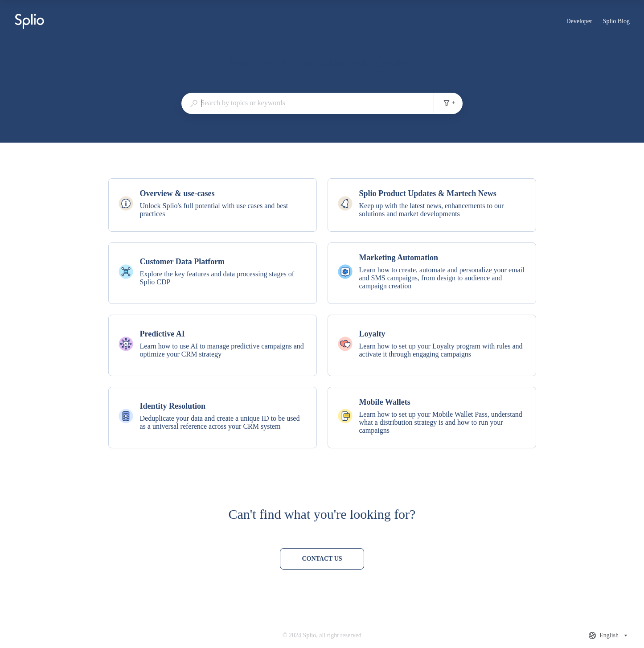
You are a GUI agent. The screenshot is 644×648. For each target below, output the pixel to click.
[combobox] (308, 103)
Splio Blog (616, 22)
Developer (579, 22)
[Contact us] (322, 559)
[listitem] (213, 205)
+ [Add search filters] (449, 103)
